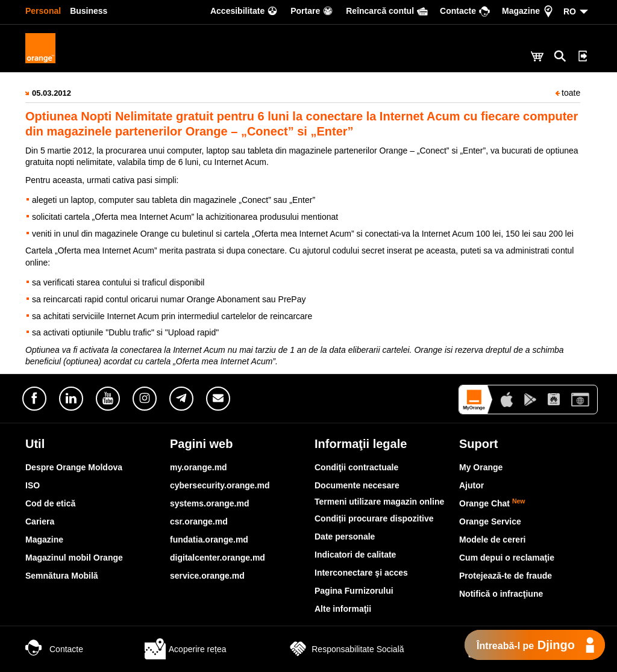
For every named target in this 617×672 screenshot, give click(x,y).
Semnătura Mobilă (62, 576)
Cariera (40, 521)
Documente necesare (357, 485)
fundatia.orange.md (209, 540)
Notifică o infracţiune (501, 594)
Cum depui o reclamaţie (507, 558)
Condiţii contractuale (356, 467)
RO (570, 11)
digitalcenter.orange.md (218, 558)
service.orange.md (207, 576)
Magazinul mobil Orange (74, 558)
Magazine (44, 540)
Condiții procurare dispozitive (374, 518)
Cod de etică (50, 503)
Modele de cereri (493, 540)
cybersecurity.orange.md (220, 485)
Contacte (54, 649)
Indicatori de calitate (355, 555)
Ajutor (471, 485)
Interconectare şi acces (361, 573)
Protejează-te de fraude (506, 576)
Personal (43, 11)
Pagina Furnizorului (354, 591)
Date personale (345, 537)
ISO (33, 485)
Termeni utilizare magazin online (379, 502)
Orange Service (490, 521)
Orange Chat (492, 503)
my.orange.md (199, 467)
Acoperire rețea (186, 649)
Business (89, 11)
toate (568, 93)
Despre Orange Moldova (74, 467)
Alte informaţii (343, 609)
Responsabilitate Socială (346, 649)
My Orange (481, 467)
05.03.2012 (52, 93)
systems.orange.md (210, 503)
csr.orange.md (199, 521)
